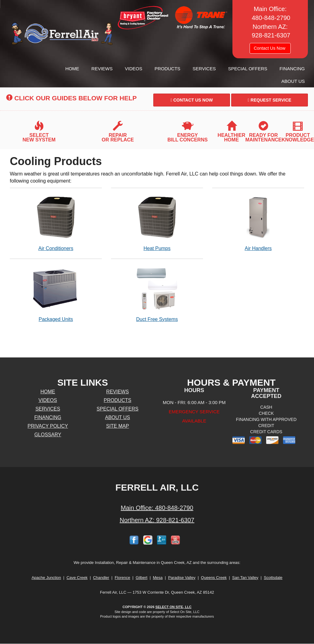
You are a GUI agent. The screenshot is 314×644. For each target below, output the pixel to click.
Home (72, 69)
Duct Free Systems (157, 293)
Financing (292, 69)
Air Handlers (258, 223)
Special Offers (248, 69)
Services (204, 69)
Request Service (270, 100)
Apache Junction (46, 578)
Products (167, 69)
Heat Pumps (157, 223)
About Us (293, 81)
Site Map (118, 426)
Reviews (102, 69)
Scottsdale (273, 578)
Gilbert (141, 578)
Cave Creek (77, 578)
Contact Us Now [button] (270, 48)
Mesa (158, 578)
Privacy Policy (48, 426)
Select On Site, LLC (174, 607)
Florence (123, 578)
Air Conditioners (56, 223)
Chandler (101, 578)
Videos (134, 69)
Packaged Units (56, 293)
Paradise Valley (182, 578)
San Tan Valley (245, 578)
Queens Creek (214, 578)
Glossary (48, 435)
